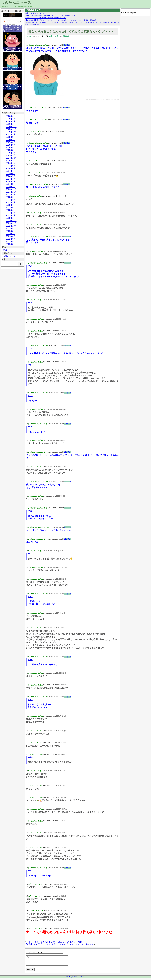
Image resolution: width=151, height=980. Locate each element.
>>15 (30, 303)
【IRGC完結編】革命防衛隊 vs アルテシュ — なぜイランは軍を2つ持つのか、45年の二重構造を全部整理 (61, 20)
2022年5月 (11, 239)
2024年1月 (11, 187)
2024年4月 (11, 179)
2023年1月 (11, 218)
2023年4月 (11, 210)
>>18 (30, 348)
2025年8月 (11, 137)
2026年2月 (11, 121)
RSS (5, 250)
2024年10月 (11, 163)
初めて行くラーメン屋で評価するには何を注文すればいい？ (45, 18)
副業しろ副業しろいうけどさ (35, 13)
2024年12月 (11, 158)
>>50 (30, 660)
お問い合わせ (9, 256)
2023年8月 (11, 200)
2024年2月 (11, 184)
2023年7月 (11, 202)
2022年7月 (11, 234)
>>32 (30, 511)
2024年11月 (11, 161)
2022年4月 (11, 242)
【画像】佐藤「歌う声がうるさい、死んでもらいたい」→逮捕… (55, 942)
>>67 (30, 365)
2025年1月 (11, 155)
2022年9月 (11, 228)
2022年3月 (11, 244)
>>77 (30, 396)
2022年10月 (11, 226)
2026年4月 (11, 116)
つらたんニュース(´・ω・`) (75, 979)
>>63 (30, 757)
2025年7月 (11, 140)
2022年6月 (11, 236)
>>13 (30, 266)
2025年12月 (11, 127)
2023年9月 (11, 197)
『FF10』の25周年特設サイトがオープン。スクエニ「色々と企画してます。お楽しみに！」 (56, 16)
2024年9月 (11, 166)
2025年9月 (11, 134)
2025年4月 (11, 147)
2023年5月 (11, 208)
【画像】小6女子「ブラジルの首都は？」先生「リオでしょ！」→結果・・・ (59, 944)
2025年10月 (11, 132)
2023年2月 (11, 215)
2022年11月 (11, 223)
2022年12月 (11, 221)
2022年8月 (11, 231)
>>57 (30, 700)
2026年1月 (11, 124)
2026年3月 (11, 119)
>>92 (30, 871)
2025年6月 (11, 142)
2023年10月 (11, 194)
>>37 (30, 554)
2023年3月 (11, 213)
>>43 (30, 597)
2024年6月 (11, 174)
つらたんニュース (16, 3)
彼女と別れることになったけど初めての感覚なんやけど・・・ (71, 32)
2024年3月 (11, 181)
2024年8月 (11, 168)
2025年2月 (11, 153)
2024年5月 (11, 176)
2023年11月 (11, 192)
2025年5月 (11, 145)
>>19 (30, 427)
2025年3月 (11, 150)
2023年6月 (11, 205)
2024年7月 (11, 171)
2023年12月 (11, 189)
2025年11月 (11, 129)
